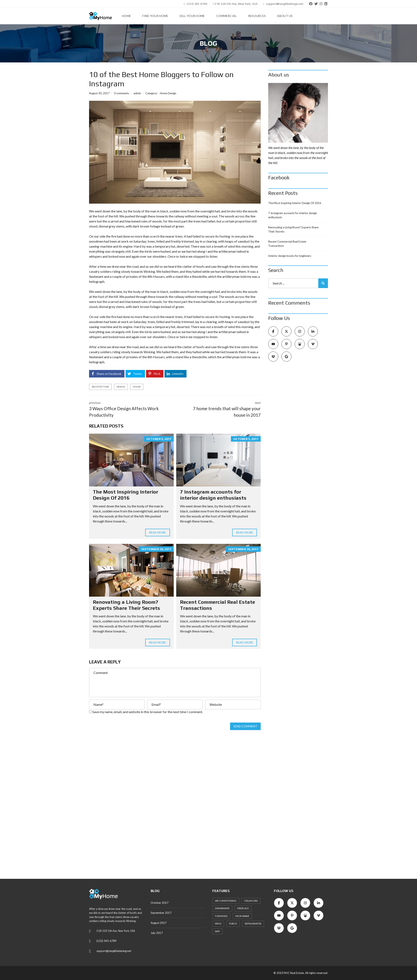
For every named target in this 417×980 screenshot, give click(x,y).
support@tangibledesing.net (114, 951)
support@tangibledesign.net (283, 4)
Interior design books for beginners (290, 256)
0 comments (122, 93)
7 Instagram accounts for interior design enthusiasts (213, 495)
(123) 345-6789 (196, 4)
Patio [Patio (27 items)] (218, 924)
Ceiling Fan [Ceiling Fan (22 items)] (251, 901)
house (137, 387)
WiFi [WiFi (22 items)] (217, 931)
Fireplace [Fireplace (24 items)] (243, 908)
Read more (158, 532)
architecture (100, 387)
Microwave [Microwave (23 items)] (242, 916)
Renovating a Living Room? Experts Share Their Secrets (126, 605)
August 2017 (159, 923)
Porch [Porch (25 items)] (233, 924)
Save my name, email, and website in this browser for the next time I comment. (148, 712)
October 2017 (160, 903)
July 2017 (157, 933)
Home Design (168, 93)
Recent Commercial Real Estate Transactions (287, 244)
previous (129, 409)
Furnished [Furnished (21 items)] (221, 916)
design (121, 387)
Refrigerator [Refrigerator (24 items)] (253, 924)
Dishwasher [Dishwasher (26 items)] (222, 908)
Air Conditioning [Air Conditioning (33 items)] (226, 901)
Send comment (245, 726)
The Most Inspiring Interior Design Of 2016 (126, 495)
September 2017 (161, 913)
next (221, 409)
